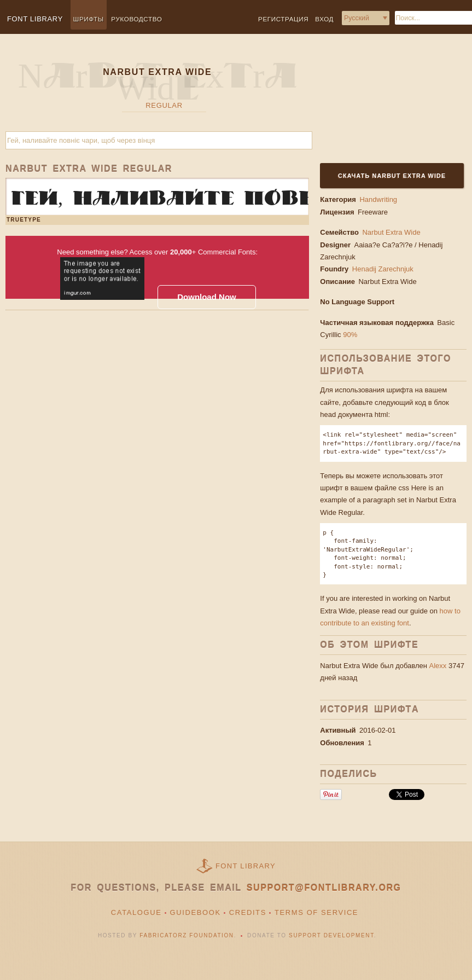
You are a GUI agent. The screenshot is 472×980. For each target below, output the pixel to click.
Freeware (373, 212)
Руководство (136, 19)
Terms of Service (316, 912)
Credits (248, 912)
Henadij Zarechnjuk (384, 269)
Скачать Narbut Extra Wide (392, 176)
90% (350, 335)
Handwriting (378, 199)
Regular (164, 105)
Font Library (246, 866)
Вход (324, 19)
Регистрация (283, 19)
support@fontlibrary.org (324, 888)
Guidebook (196, 912)
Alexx (438, 666)
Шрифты (89, 19)
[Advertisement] (387, 105)
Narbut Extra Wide (391, 232)
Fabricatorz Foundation (187, 935)
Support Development (331, 935)
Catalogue (136, 912)
